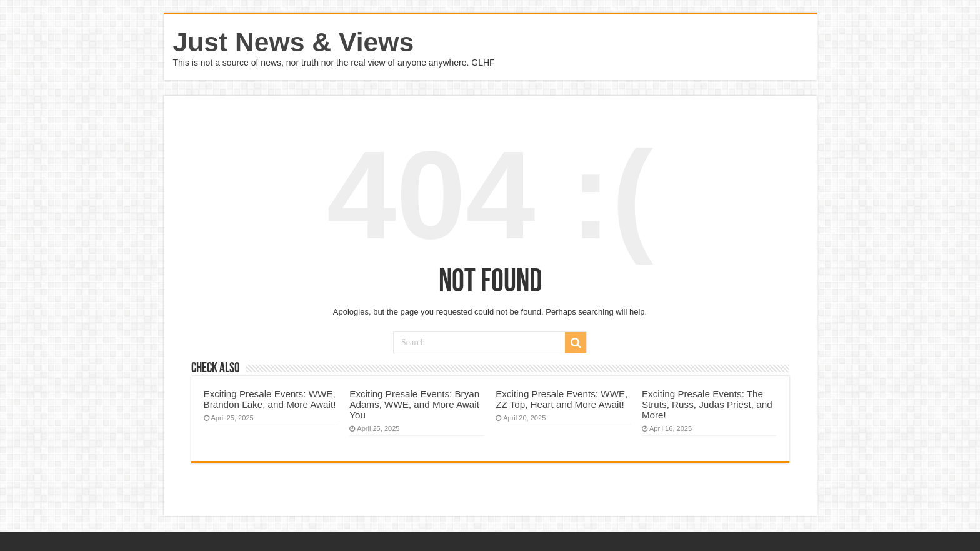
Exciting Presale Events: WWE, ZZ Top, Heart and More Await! (562, 399)
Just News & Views (294, 42)
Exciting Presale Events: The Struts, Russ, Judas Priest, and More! (707, 404)
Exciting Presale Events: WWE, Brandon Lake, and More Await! (270, 399)
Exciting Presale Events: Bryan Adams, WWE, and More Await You (414, 404)
